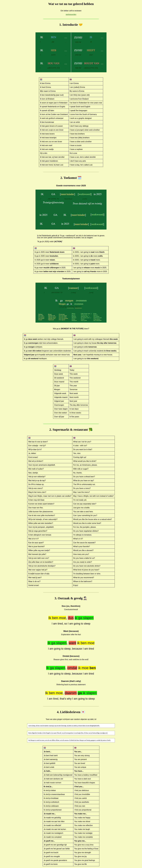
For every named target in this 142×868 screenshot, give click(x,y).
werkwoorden (71, 14)
